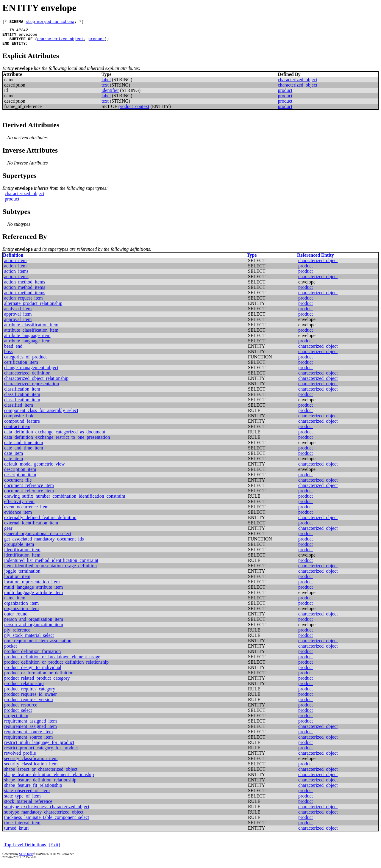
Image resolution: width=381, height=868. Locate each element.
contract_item (17, 431)
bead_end (13, 351)
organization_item (21, 608)
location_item (17, 581)
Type (252, 260)
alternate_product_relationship (33, 308)
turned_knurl (17, 832)
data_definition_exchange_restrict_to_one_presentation (57, 442)
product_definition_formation (32, 656)
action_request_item (24, 302)
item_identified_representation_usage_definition (50, 570)
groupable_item (19, 549)
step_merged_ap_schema (50, 22)
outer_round (16, 618)
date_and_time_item (24, 447)
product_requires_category (30, 693)
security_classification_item (31, 763)
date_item (14, 458)
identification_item (22, 554)
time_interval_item (22, 827)
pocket (11, 650)
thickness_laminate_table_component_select (47, 822)
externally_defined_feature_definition (40, 522)
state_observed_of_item (27, 795)
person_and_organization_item (34, 624)
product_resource (21, 709)
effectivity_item (19, 506)
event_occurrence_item (26, 511)
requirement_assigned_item (31, 725)
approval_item (18, 318)
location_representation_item (32, 586)
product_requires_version (29, 704)
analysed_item (18, 313)
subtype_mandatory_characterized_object (44, 816)
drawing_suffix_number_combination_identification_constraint (65, 500)
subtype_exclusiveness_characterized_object (47, 811)
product (97, 42)
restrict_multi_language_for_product (39, 747)
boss (8, 356)
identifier (110, 95)
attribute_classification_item (31, 329)
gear (8, 533)
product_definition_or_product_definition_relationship (56, 666)
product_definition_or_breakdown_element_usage (52, 661)
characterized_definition (27, 377)
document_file (18, 484)
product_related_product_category (37, 683)
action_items (16, 276)
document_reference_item (29, 490)
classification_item (22, 393)
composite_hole (19, 420)
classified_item (19, 409)
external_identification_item (31, 527)
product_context (134, 111)
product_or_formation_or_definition (39, 677)
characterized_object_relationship (36, 383)
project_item (16, 720)
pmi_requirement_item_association (38, 645)
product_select (18, 715)
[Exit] (54, 849)
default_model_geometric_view (34, 468)
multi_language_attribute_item (33, 592)
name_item (15, 602)
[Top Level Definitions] (25, 849)
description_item (20, 474)
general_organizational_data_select (38, 538)
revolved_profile (20, 757)
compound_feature (22, 426)
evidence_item (18, 517)
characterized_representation (32, 388)
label (106, 84)
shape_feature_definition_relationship (40, 784)
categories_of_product (25, 361)
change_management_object (31, 372)
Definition (13, 260)
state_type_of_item (22, 800)
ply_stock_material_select (29, 640)
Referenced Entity (316, 260)
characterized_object (60, 42)
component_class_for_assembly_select (41, 415)
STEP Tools (26, 858)
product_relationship (24, 688)
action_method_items (25, 286)
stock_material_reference (28, 806)
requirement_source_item (29, 736)
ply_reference (17, 634)
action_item (15, 265)
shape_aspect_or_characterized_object (41, 774)
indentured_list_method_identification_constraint (51, 565)
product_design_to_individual (33, 672)
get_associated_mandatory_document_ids (44, 543)
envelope (28, 37)
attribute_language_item (27, 340)
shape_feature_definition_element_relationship (49, 779)
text (105, 89)
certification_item (21, 367)
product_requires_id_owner (31, 699)
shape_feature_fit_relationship (33, 790)
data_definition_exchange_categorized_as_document (55, 436)
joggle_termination (22, 575)
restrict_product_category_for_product (41, 752)
